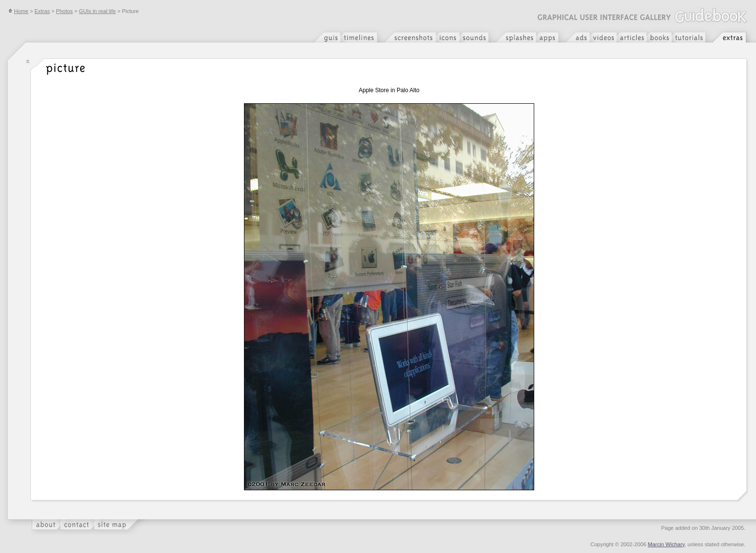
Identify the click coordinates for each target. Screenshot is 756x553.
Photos (64, 11)
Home (18, 11)
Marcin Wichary (666, 544)
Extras (42, 11)
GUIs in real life (97, 11)
